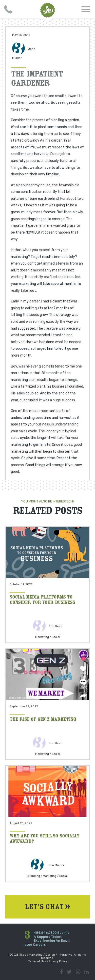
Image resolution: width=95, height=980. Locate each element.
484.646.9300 (45, 933)
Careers (39, 945)
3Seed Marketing (48, 10)
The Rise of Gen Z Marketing (43, 719)
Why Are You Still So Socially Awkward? (44, 838)
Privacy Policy (58, 961)
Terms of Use (37, 961)
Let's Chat (48, 907)
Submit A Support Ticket (51, 935)
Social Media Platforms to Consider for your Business (42, 599)
